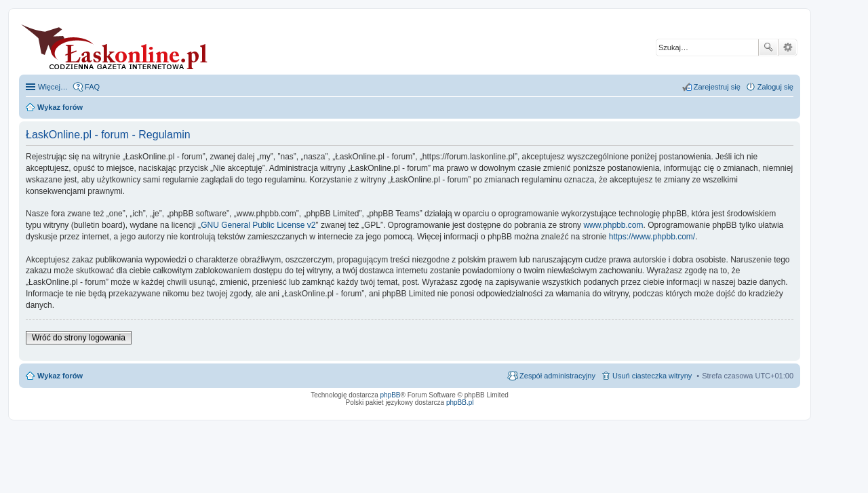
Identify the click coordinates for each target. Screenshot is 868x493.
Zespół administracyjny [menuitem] (557, 376)
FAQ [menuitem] (92, 87)
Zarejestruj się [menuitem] (717, 87)
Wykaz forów (60, 376)
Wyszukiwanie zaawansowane (788, 47)
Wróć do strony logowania (79, 338)
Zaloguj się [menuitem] (775, 87)
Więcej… (53, 87)
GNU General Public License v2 (258, 225)
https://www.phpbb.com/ (652, 237)
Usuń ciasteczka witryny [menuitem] (652, 376)
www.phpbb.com (613, 225)
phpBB (391, 395)
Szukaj (768, 47)
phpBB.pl (460, 402)
